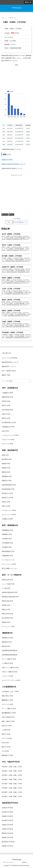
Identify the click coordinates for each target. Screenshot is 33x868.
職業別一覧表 (6, 375)
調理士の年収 (6, 610)
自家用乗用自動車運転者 (10, 650)
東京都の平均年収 (7, 820)
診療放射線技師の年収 (9, 485)
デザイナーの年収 (7, 444)
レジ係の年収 (6, 588)
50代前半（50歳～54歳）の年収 (12, 792)
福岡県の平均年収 (7, 838)
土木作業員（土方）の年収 (10, 692)
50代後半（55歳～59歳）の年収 (12, 796)
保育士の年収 (6, 506)
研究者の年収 (6, 401)
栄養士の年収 (6, 502)
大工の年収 (5, 751)
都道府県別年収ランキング (10, 362)
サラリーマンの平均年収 (10, 358)
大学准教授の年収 (7, 543)
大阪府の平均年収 (7, 829)
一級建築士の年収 (7, 393)
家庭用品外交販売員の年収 (10, 597)
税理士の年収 (6, 418)
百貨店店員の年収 (7, 580)
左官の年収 (5, 743)
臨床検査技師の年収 (8, 489)
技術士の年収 (6, 405)
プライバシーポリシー (9, 862)
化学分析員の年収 (7, 410)
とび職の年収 (6, 730)
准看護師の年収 (7, 476)
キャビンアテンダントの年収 (11, 680)
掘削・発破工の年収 (8, 721)
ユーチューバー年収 (8, 627)
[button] (30, 381)
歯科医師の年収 (7, 459)
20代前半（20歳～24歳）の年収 (12, 767)
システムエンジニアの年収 (10, 435)
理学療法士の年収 (7, 493)
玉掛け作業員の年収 (8, 717)
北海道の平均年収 (7, 808)
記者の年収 (5, 431)
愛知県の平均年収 (7, 833)
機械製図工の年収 (7, 700)
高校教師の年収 (7, 534)
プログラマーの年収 (8, 440)
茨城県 (11, 214)
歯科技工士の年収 (7, 498)
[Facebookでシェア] (16, 222)
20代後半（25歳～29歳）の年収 (12, 771)
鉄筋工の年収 (6, 734)
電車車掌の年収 (7, 642)
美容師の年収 (6, 605)
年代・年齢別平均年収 (9, 371)
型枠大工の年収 (7, 726)
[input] (16, 381)
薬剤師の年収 (6, 468)
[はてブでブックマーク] (24, 222)
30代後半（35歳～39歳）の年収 (12, 779)
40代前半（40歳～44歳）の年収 (12, 784)
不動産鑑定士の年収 (8, 427)
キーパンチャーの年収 (9, 564)
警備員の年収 (6, 622)
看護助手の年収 (7, 481)
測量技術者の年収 (7, 397)
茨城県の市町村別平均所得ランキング (13, 164)
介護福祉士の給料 (7, 519)
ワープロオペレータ (8, 560)
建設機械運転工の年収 (9, 713)
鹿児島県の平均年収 (8, 842)
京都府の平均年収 (7, 825)
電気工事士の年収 (7, 696)
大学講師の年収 (7, 547)
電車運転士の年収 (7, 638)
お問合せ (24, 862)
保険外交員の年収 (7, 601)
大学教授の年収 (7, 539)
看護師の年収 (6, 472)
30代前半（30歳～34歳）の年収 (12, 775)
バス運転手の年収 (7, 663)
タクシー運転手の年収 (9, 659)
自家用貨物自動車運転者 (10, 655)
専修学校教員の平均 (8, 551)
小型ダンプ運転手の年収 (10, 672)
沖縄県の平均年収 (7, 846)
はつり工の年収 (7, 738)
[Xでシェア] (9, 222)
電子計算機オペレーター (10, 568)
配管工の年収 (6, 747)
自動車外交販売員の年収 (10, 592)
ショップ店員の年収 (8, 584)
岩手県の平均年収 (7, 812)
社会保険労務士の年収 (9, 422)
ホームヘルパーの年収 (9, 515)
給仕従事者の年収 (7, 618)
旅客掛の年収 (6, 646)
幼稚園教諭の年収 (7, 530)
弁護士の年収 (6, 414)
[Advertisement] (16, 77)
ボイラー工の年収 (7, 704)
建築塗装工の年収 (7, 755)
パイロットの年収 (7, 676)
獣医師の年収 (6, 464)
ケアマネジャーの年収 (9, 510)
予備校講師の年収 (7, 556)
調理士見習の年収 (7, 614)
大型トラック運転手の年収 (10, 668)
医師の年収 (5, 455)
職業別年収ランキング (9, 367)
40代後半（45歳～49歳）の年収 (12, 788)
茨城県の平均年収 (7, 160)
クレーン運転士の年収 (9, 709)
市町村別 (5, 214)
